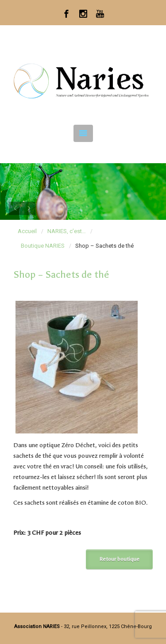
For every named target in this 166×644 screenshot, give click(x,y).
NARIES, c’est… (67, 231)
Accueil (27, 231)
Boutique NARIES (43, 246)
